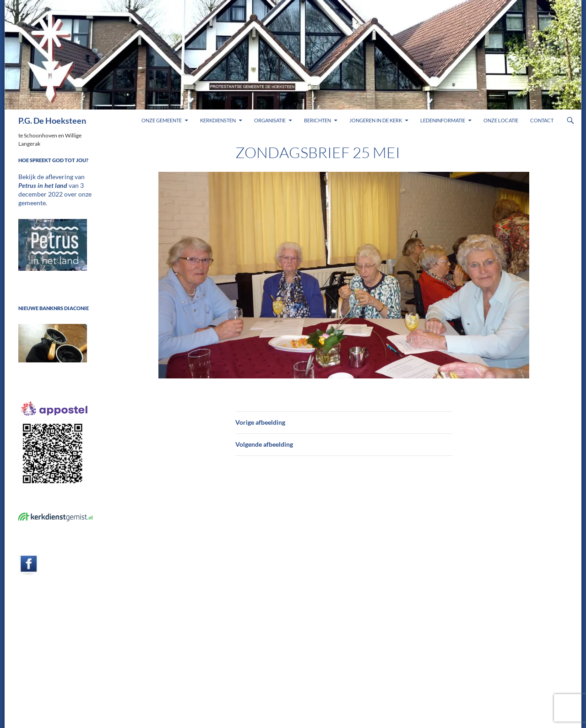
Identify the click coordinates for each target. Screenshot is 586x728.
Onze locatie (501, 120)
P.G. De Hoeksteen (52, 120)
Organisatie (270, 120)
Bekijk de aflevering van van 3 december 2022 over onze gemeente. (54, 185)
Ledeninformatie (443, 120)
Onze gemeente (162, 120)
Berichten (317, 120)
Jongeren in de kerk (376, 120)
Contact (542, 120)
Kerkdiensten (218, 120)
